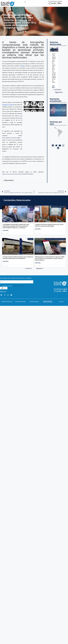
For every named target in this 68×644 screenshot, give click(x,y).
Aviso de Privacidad (34, 302)
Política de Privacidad (18, 286)
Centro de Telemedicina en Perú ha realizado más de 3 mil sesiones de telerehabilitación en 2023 (54, 68)
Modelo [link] (23, 66)
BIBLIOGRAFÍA (9, 180)
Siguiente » (59, 92)
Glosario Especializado (20, 302)
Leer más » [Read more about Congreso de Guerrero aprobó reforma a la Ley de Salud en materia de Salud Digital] (38, 229)
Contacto (61, 302)
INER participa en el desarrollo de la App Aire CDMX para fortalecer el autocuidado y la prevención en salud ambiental (50, 258)
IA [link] (22, 116)
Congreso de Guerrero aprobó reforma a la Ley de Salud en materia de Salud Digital (49, 225)
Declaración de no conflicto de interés (48, 302)
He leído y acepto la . (13, 286)
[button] (25, 2)
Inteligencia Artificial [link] (8, 105)
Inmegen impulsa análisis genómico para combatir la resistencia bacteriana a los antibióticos (18, 258)
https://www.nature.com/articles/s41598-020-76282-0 (18, 174)
